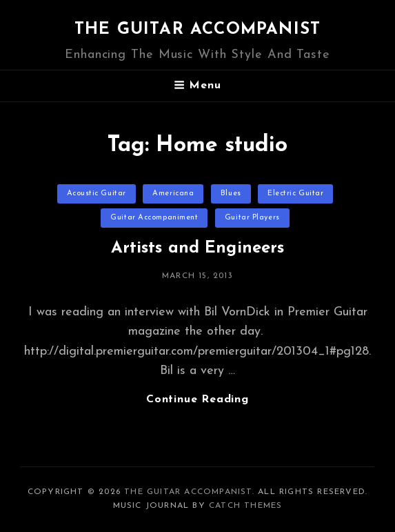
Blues (231, 194)
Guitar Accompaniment (154, 218)
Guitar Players (252, 218)
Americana (173, 194)
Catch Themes (245, 506)
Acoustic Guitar (97, 194)
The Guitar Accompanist (197, 30)
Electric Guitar (295, 194)
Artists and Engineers (198, 248)
